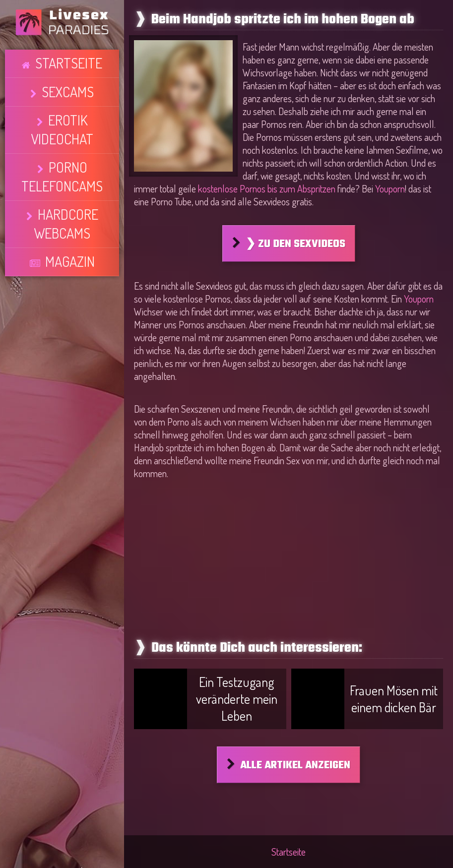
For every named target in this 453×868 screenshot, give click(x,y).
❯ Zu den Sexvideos (295, 244)
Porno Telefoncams (67, 114)
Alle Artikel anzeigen (295, 765)
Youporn (390, 188)
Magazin (69, 150)
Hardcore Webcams (67, 132)
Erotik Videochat (67, 95)
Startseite (68, 59)
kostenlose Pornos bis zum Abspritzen (267, 188)
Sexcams (67, 77)
